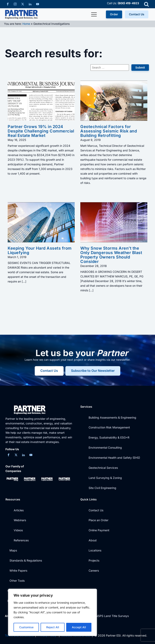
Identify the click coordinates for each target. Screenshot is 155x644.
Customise (26, 627)
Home (26, 24)
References (21, 540)
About (93, 540)
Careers (94, 571)
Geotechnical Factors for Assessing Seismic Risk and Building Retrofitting (109, 131)
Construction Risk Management (109, 427)
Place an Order (98, 520)
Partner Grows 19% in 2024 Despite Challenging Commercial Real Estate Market (41, 131)
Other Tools (17, 581)
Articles (19, 510)
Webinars (20, 520)
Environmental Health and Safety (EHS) (114, 458)
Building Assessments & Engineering (112, 417)
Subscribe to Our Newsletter (93, 371)
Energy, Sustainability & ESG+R (109, 437)
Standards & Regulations (26, 560)
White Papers (18, 571)
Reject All (53, 627)
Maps (13, 550)
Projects (94, 560)
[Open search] (146, 4)
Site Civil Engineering (102, 488)
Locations (95, 550)
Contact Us (137, 14)
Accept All (79, 627)
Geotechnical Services (103, 468)
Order (114, 14)
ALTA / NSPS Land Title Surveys (107, 616)
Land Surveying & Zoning (105, 478)
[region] (52, 612)
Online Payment (99, 530)
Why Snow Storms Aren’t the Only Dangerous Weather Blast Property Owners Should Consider (111, 255)
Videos (18, 530)
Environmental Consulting (105, 448)
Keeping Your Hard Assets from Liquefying (40, 250)
